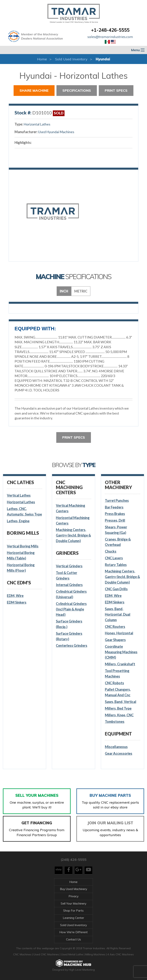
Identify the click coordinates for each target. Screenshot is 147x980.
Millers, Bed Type (118, 708)
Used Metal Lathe (72, 954)
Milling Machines (95, 954)
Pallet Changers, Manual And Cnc (118, 692)
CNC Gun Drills (116, 589)
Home (42, 59)
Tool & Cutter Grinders (67, 575)
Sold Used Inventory (71, 59)
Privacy (73, 896)
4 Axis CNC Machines (121, 954)
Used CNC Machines (47, 954)
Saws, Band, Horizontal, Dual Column (118, 614)
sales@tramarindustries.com (110, 37)
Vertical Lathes (19, 495)
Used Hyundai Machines (56, 132)
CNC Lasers (114, 558)
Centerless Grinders (72, 646)
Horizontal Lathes (37, 124)
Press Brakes (115, 514)
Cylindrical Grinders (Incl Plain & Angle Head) (71, 609)
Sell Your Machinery (73, 903)
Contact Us (73, 939)
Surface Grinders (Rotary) (69, 636)
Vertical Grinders (69, 566)
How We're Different (73, 932)
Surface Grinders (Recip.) (69, 624)
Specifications (77, 90)
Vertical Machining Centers (71, 508)
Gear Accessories (119, 753)
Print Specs (116, 90)
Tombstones (115, 722)
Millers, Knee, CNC (119, 715)
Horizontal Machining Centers (73, 520)
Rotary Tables (116, 565)
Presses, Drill (115, 520)
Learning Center (73, 918)
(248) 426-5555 (73, 860)
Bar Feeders (114, 507)
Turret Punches (117, 501)
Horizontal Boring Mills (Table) (21, 555)
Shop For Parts (73, 911)
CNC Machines (23, 954)
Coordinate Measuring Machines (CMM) (121, 652)
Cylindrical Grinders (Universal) (71, 594)
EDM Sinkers (17, 602)
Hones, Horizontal (119, 633)
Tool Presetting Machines (117, 673)
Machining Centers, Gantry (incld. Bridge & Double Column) (73, 535)
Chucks (111, 551)
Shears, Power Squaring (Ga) (116, 530)
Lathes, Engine (18, 521)
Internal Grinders (69, 585)
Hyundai (103, 59)
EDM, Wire (15, 596)
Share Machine (34, 90)
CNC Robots (114, 683)
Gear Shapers (115, 640)
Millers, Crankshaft (120, 664)
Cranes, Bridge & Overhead (118, 542)
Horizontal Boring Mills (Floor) (21, 568)
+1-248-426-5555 (110, 30)
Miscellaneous (116, 747)
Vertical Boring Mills (23, 546)
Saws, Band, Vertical (121, 702)
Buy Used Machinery (73, 889)
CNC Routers (115, 627)
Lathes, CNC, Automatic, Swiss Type (24, 511)
